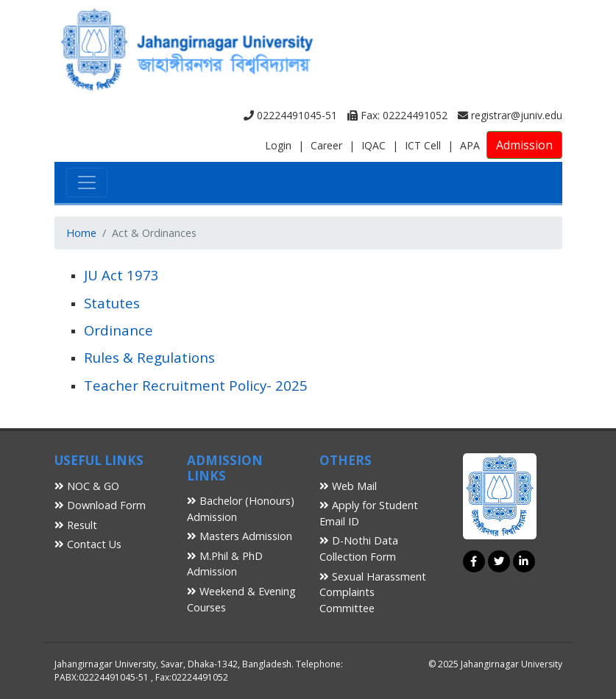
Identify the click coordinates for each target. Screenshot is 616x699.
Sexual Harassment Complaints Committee (373, 592)
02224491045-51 (290, 115)
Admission (524, 145)
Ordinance (118, 330)
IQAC (374, 145)
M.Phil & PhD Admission (225, 564)
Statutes (112, 303)
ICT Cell (423, 145)
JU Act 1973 (121, 275)
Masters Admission (240, 536)
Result (76, 525)
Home (81, 233)
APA (470, 145)
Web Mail (348, 486)
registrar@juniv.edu (510, 115)
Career (326, 145)
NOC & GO (87, 486)
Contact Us (88, 544)
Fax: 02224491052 (397, 115)
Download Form (100, 505)
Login (278, 145)
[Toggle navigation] (87, 182)
